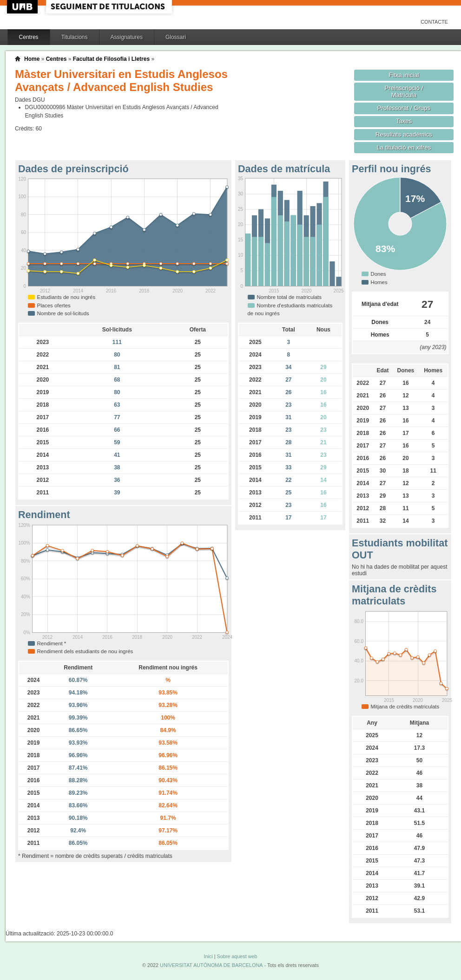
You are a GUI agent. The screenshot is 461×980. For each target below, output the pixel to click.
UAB (23, 7)
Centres (29, 37)
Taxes (404, 121)
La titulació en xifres (404, 147)
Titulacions (75, 37)
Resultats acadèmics (404, 134)
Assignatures (127, 37)
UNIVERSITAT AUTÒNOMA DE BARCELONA (211, 965)
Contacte (434, 22)
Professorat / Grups (404, 108)
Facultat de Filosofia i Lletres (111, 59)
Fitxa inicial (404, 75)
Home (32, 59)
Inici (208, 956)
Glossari (176, 37)
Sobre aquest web (237, 956)
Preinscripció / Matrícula (404, 91)
